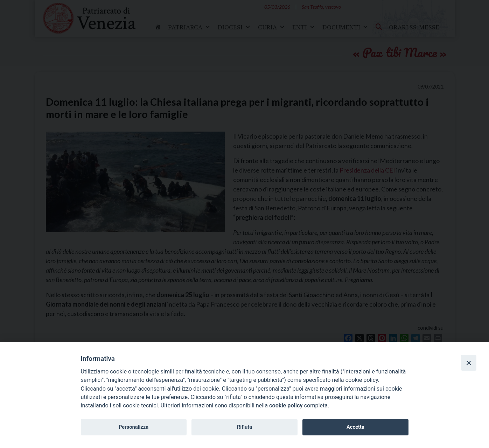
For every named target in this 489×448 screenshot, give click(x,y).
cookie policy (286, 405)
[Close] (469, 363)
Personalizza (134, 427)
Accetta (355, 427)
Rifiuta (244, 427)
